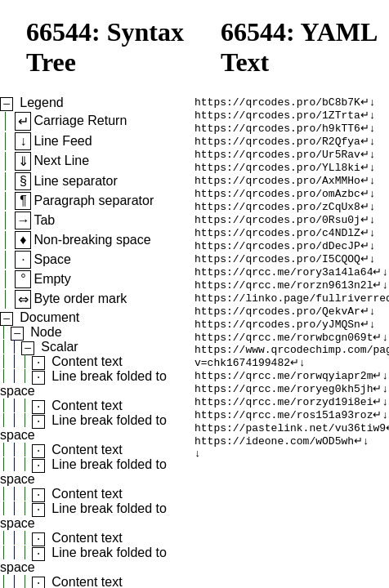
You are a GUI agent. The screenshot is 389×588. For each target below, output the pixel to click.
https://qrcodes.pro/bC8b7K (277, 103)
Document (49, 317)
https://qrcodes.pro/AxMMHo (277, 191)
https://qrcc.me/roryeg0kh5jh (284, 426)
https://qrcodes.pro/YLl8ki (277, 176)
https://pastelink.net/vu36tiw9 (290, 470)
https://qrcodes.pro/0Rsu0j (277, 235)
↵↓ (368, 103)
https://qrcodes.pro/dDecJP (277, 265)
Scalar (59, 347)
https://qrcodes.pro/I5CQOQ (277, 279)
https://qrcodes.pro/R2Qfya (277, 147)
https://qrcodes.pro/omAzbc (277, 206)
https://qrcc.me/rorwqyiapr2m (284, 412)
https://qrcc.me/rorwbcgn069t (284, 367)
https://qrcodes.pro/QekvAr (277, 338)
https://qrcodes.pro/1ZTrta (277, 118)
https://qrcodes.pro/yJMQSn (277, 353)
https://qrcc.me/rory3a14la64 (284, 294)
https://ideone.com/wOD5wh (274, 485)
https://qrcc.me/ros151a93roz (284, 456)
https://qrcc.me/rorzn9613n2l (284, 309)
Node (46, 332)
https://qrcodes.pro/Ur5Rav (277, 162)
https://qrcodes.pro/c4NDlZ (277, 250)
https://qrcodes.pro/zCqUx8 (277, 220)
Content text (87, 361)
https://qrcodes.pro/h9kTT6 (277, 132)
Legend (41, 102)
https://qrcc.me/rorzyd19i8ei (284, 441)
